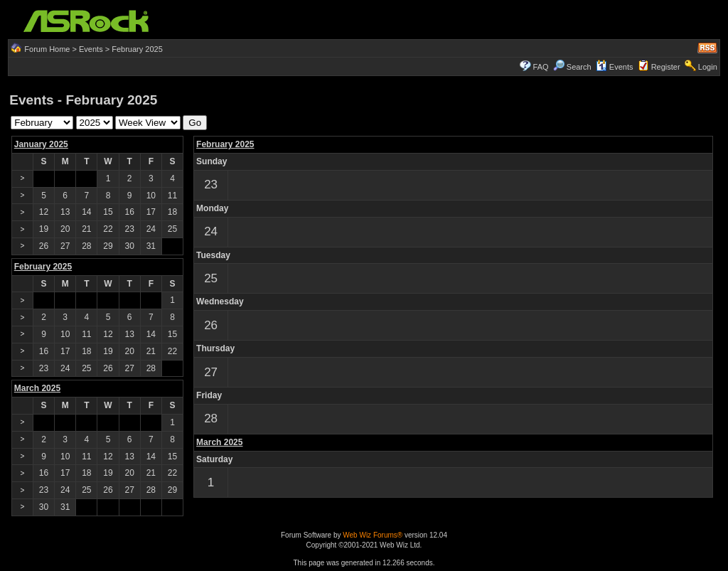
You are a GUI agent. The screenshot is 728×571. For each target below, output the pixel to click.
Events (91, 49)
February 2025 (225, 144)
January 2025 (41, 144)
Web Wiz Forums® (373, 535)
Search (579, 67)
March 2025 (219, 442)
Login (708, 67)
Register (666, 67)
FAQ (541, 67)
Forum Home (47, 49)
